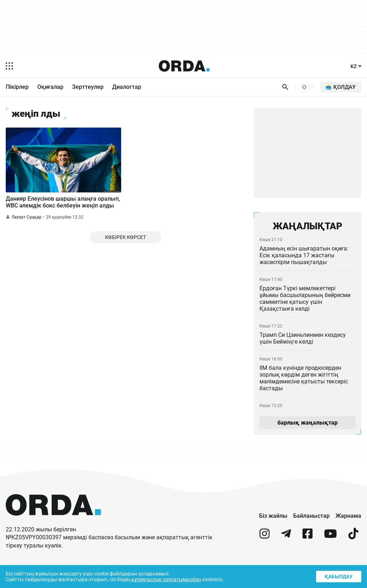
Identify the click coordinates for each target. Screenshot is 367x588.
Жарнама (348, 519)
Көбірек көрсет (125, 251)
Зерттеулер (90, 87)
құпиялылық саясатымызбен (169, 579)
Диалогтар (130, 87)
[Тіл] (356, 66)
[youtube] (330, 540)
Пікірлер (18, 87)
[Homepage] (184, 66)
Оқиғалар (52, 87)
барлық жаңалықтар (307, 425)
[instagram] (264, 540)
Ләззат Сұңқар (27, 230)
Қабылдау (338, 576)
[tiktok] (353, 540)
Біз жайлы (271, 519)
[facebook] (308, 540)
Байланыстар (310, 519)
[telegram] (286, 540)
